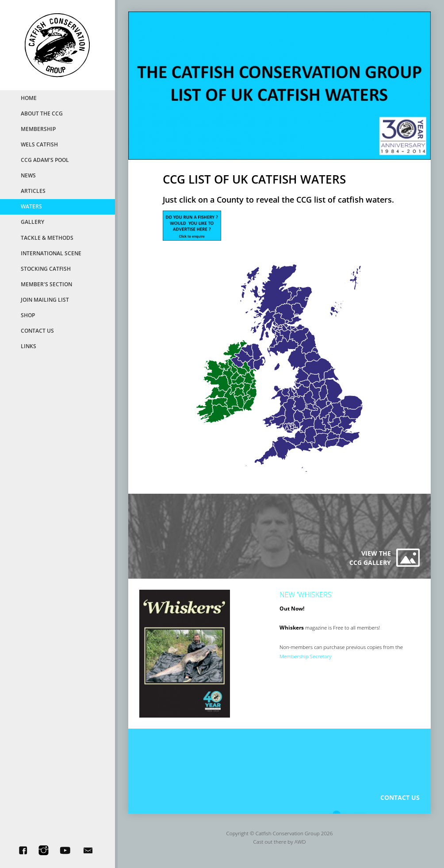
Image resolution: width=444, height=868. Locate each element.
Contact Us (37, 330)
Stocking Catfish (46, 269)
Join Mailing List (45, 300)
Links (29, 346)
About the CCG (42, 113)
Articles (33, 191)
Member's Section (46, 284)
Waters (31, 206)
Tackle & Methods (47, 238)
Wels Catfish (39, 144)
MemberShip (38, 129)
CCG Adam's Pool (45, 160)
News (28, 175)
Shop (28, 315)
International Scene (51, 253)
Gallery (33, 222)
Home (29, 98)
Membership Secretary (306, 659)
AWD (300, 847)
